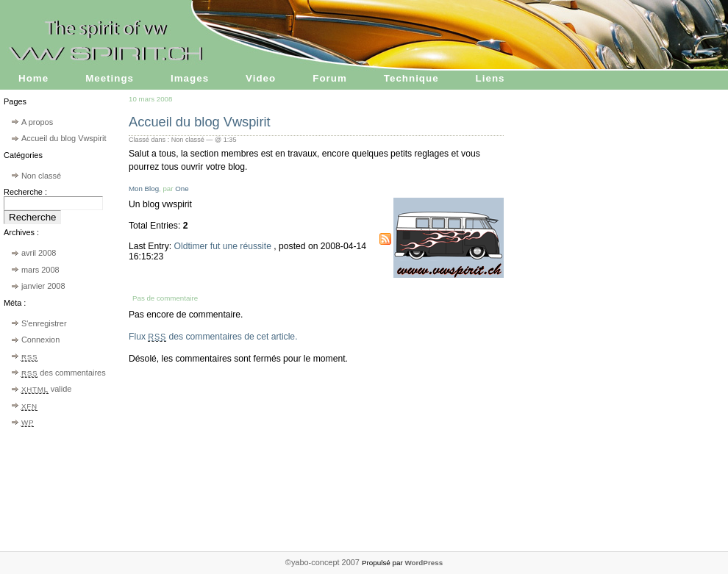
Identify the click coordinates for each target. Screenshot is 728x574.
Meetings (110, 78)
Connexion (40, 340)
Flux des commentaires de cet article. (213, 337)
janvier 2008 (43, 286)
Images (190, 78)
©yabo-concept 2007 (324, 562)
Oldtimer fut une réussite (224, 246)
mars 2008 (40, 270)
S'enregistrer (44, 323)
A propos (37, 122)
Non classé (41, 176)
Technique (411, 78)
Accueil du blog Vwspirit (64, 138)
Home (33, 78)
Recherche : (25, 192)
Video (261, 78)
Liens (490, 78)
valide (46, 389)
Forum (330, 78)
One (182, 189)
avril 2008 (39, 253)
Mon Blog (144, 189)
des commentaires (64, 373)
